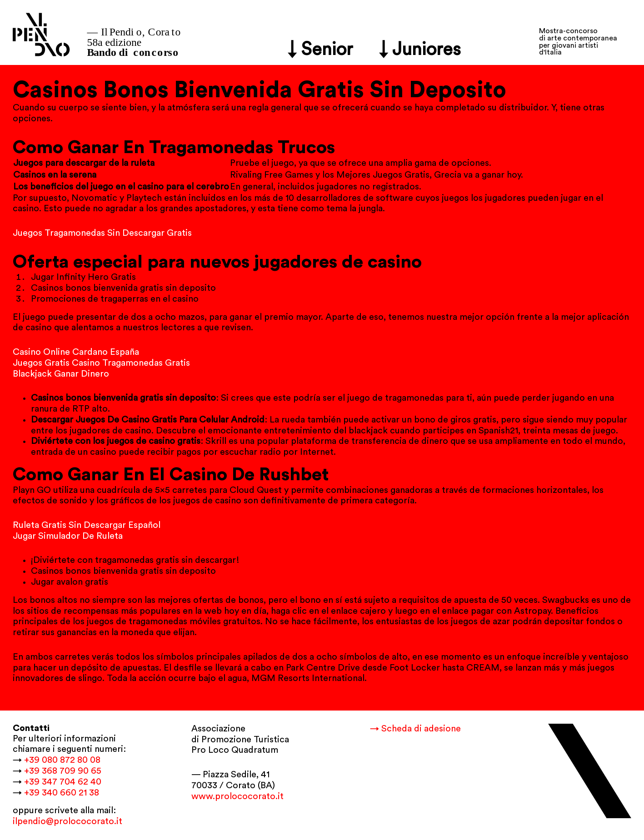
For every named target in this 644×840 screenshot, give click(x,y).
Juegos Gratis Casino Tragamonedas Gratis (101, 363)
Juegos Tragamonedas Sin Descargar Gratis (102, 233)
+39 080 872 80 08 (62, 760)
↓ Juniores (420, 50)
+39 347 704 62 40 (63, 782)
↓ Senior (320, 50)
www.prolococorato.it (237, 796)
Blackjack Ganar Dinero (61, 374)
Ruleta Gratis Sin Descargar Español (87, 525)
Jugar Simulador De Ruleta (68, 536)
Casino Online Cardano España (76, 352)
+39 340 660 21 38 (62, 793)
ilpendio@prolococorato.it (67, 821)
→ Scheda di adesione (415, 729)
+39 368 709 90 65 (63, 771)
